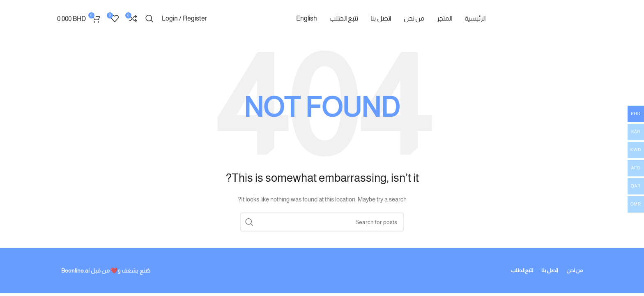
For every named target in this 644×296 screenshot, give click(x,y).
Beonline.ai (75, 271)
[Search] (149, 18)
